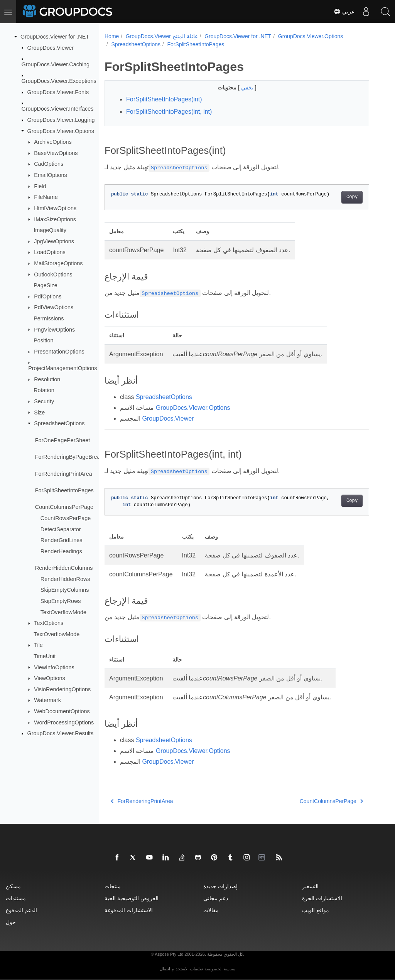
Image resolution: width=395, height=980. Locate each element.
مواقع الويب (316, 910)
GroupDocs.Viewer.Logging (61, 120)
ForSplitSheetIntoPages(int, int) (169, 112)
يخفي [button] (248, 88)
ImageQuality (50, 230)
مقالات (211, 910)
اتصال (165, 969)
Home (112, 36)
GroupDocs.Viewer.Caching (56, 64)
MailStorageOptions (58, 263)
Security (44, 401)
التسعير (310, 886)
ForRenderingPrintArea (64, 473)
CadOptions (49, 164)
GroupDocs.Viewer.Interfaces (58, 109)
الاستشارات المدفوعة (129, 910)
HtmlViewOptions (55, 208)
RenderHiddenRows (65, 579)
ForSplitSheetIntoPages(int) (164, 99)
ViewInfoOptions (54, 667)
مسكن (13, 886)
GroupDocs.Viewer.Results (61, 733)
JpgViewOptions (54, 241)
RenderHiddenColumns (64, 568)
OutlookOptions (53, 274)
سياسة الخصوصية (220, 969)
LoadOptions (50, 252)
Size (39, 412)
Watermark (47, 700)
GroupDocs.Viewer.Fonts (58, 92)
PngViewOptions (54, 329)
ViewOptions (50, 678)
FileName (46, 197)
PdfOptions (48, 296)
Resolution (47, 379)
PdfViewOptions (54, 307)
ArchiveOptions (53, 142)
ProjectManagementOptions (62, 368)
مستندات (16, 898)
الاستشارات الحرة (322, 898)
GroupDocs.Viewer (51, 47)
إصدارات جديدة (220, 886)
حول (11, 922)
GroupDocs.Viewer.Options (61, 131)
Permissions (49, 318)
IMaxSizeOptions (55, 219)
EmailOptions (51, 175)
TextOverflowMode (63, 612)
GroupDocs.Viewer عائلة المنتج (162, 36)
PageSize (46, 285)
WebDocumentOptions (62, 711)
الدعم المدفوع (21, 910)
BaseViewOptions (56, 153)
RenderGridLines (62, 540)
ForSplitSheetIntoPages (64, 490)
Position (43, 340)
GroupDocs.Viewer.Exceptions (59, 81)
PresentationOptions (59, 352)
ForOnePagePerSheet (62, 440)
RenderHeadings (61, 551)
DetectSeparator (61, 529)
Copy (352, 197)
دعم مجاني (216, 898)
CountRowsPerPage (66, 518)
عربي (344, 12)
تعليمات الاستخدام (187, 969)
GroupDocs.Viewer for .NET (55, 37)
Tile (38, 645)
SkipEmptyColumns (65, 590)
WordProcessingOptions (64, 722)
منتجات (113, 886)
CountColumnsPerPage (64, 507)
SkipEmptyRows (61, 601)
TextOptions (49, 623)
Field (40, 186)
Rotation (44, 390)
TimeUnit (45, 656)
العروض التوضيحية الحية (132, 898)
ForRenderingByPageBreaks (70, 457)
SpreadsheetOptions (59, 423)
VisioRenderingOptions (62, 689)
